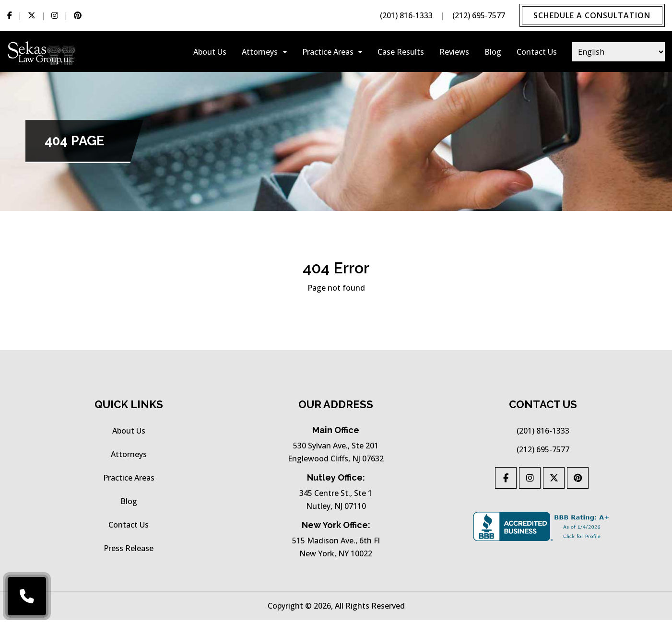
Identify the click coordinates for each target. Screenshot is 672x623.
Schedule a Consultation (591, 16)
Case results (401, 53)
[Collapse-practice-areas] (360, 53)
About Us (210, 53)
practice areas (328, 53)
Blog (493, 53)
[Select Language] (619, 53)
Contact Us (537, 53)
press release (129, 551)
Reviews (454, 53)
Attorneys (260, 53)
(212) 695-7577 (477, 16)
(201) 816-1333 (405, 16)
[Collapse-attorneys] (285, 53)
